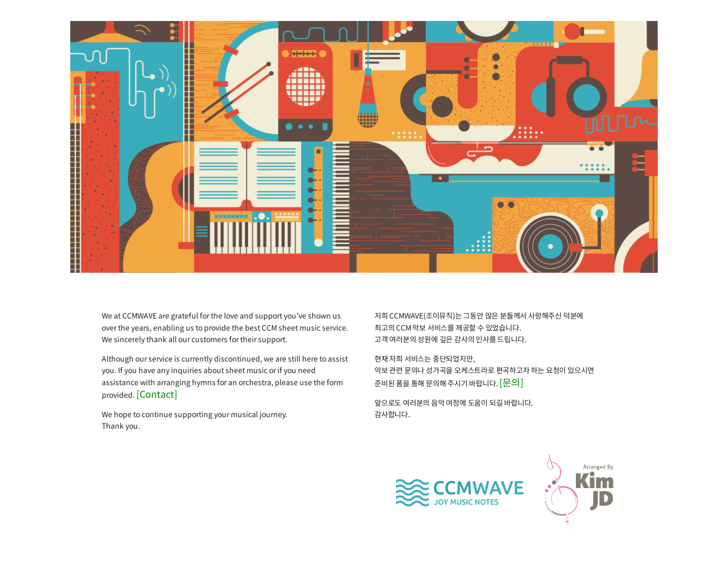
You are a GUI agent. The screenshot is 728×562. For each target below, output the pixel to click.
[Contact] (157, 394)
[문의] (511, 382)
